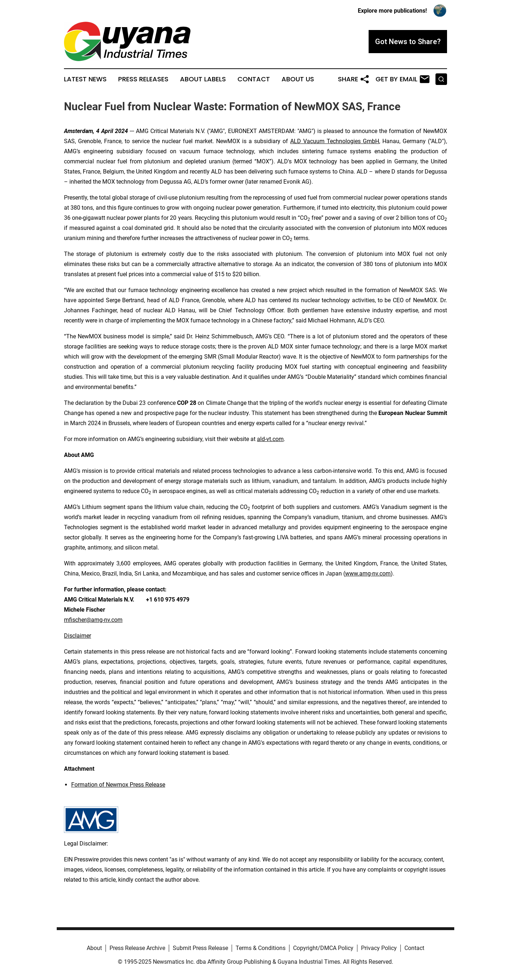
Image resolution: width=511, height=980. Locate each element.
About (94, 948)
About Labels (203, 79)
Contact (254, 79)
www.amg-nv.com (368, 574)
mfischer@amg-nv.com (93, 620)
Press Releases (143, 79)
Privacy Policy (379, 948)
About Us (298, 79)
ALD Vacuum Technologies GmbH (335, 141)
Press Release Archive (137, 948)
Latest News (85, 79)
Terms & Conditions (261, 948)
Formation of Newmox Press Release (118, 785)
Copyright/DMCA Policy (323, 948)
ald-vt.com (270, 439)
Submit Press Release (200, 948)
